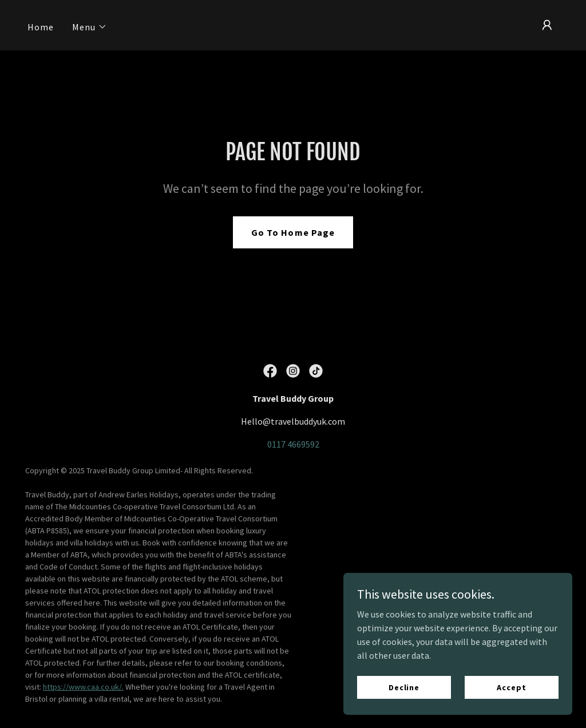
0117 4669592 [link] (293, 444)
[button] (90, 27)
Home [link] (41, 27)
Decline (404, 710)
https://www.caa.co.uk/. (83, 687)
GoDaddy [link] (545, 585)
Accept (511, 710)
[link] (270, 371)
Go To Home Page (293, 232)
